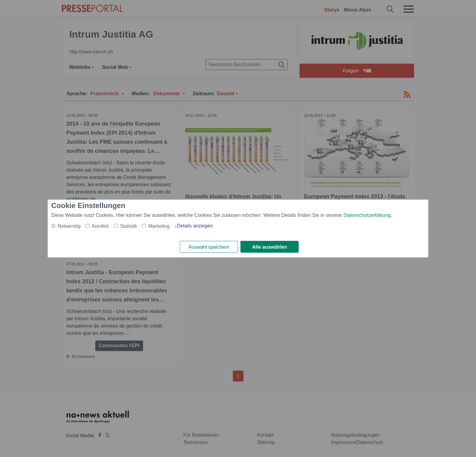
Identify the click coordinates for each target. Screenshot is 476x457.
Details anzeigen (195, 226)
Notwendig (69, 226)
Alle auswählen (270, 247)
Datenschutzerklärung (367, 215)
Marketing (159, 226)
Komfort (100, 226)
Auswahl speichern (209, 247)
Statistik (128, 226)
